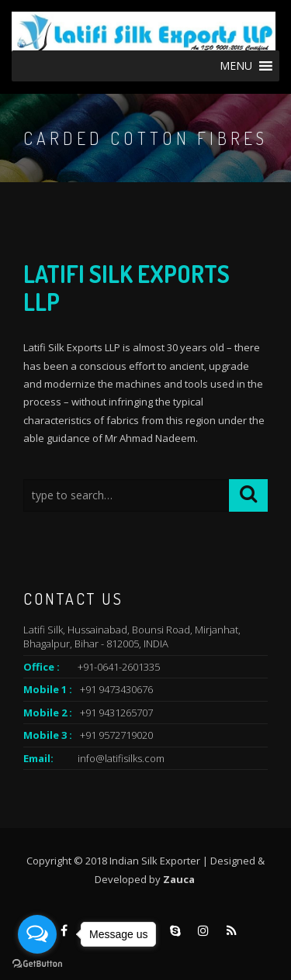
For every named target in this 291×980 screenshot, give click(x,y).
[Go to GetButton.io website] (37, 964)
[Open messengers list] (37, 934)
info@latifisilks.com (121, 758)
